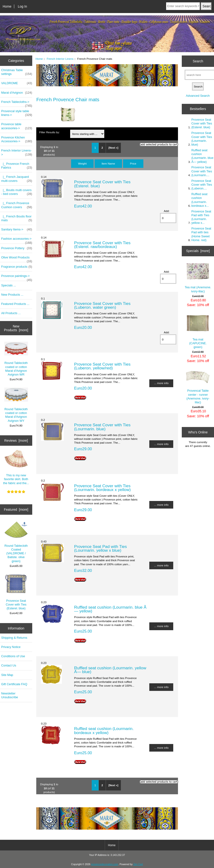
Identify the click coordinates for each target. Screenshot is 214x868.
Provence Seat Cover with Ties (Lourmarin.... (202, 171)
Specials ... (9, 285)
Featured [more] (16, 510)
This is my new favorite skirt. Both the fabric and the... (16, 467)
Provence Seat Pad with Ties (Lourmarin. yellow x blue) (100, 548)
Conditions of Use (13, 656)
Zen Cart (138, 864)
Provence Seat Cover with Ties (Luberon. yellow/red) (102, 366)
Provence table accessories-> (17, 126)
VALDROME (17, 83)
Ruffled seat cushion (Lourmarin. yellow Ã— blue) (110, 670)
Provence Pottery (17, 248)
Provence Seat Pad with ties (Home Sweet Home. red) (201, 234)
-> (17, 152)
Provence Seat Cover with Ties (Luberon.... (202, 185)
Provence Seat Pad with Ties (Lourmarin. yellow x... (201, 217)
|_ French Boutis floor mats (17, 218)
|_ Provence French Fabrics (17, 166)
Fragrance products (17, 267)
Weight (82, 163)
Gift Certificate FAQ (14, 684)
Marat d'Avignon (17, 93)
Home (7, 6)
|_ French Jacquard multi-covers (17, 179)
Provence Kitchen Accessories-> (17, 139)
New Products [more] (16, 328)
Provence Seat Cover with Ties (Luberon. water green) (102, 305)
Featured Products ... (15, 304)
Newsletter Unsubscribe (10, 695)
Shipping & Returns (14, 638)
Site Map (7, 675)
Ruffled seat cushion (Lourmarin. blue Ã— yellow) (110, 609)
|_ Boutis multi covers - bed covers (17, 192)
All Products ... (11, 313)
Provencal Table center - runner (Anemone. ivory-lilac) (198, 387)
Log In (22, 6)
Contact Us (9, 665)
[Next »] (113, 148)
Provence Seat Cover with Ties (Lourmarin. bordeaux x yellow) (102, 488)
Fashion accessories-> (17, 240)
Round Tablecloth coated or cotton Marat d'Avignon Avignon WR (16, 359)
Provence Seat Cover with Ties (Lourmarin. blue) (102, 427)
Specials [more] (198, 251)
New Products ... (12, 295)
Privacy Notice (11, 647)
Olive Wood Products (17, 259)
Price (133, 163)
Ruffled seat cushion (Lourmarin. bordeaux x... (200, 200)
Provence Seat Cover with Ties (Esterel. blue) (16, 592)
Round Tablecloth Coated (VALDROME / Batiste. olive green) (16, 542)
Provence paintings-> (17, 277)
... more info (161, 383)
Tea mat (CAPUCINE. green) (198, 332)
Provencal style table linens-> (17, 113)
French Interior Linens (60, 59)
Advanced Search (198, 96)
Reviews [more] (16, 441)
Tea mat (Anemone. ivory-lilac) (198, 278)
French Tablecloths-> (17, 103)
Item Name (108, 163)
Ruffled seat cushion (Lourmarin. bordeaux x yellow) (104, 730)
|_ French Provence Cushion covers (17, 205)
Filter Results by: (50, 132)
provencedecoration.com (105, 864)
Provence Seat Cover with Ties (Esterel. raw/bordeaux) (102, 245)
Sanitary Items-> (17, 230)
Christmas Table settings (17, 72)
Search (198, 61)
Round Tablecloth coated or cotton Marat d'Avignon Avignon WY (16, 405)
